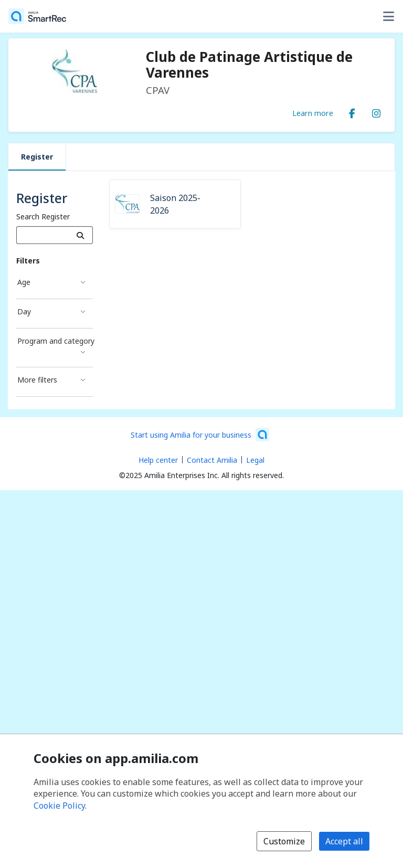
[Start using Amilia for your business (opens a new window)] (200, 435)
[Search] (81, 235)
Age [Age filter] (24, 282)
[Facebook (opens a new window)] (352, 111)
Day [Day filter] (24, 311)
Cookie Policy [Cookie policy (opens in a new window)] (59, 806)
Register (37, 157)
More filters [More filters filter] (37, 380)
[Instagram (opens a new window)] (376, 111)
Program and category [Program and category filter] (55, 341)
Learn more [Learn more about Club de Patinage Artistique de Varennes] (313, 113)
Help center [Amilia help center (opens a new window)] (158, 460)
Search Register (43, 216)
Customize (284, 841)
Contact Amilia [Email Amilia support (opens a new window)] (212, 460)
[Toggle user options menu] (388, 16)
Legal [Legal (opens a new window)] (255, 460)
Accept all (344, 841)
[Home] (37, 16)
